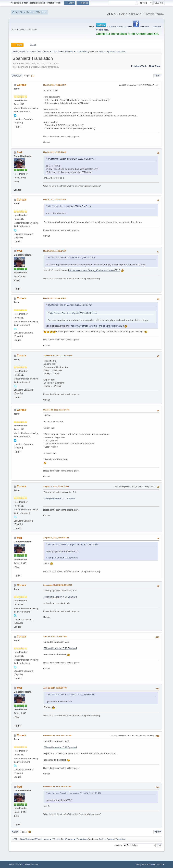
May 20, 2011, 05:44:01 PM (55, 298)
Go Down (17, 76)
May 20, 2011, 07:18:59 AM (55, 152)
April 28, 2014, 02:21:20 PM (55, 688)
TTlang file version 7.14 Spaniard (60, 597)
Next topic (155, 66)
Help (138, 864)
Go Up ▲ (161, 864)
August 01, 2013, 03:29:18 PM (56, 486)
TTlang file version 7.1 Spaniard (59, 498)
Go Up (15, 832)
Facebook (145, 26)
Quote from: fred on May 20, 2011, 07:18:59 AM (70, 206)
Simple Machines (32, 864)
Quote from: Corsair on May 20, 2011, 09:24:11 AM (72, 258)
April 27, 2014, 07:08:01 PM (55, 636)
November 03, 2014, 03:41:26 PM (57, 735)
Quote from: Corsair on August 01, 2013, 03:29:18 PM (73, 544)
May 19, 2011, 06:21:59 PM (55, 85)
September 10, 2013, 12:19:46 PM (58, 585)
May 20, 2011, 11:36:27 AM (55, 251)
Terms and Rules (148, 864)
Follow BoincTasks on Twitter (120, 26)
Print (158, 76)
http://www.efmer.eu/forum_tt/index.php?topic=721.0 (94, 270)
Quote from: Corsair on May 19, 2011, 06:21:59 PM (72, 159)
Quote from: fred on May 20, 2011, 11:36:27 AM (70, 305)
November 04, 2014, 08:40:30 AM (57, 787)
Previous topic (139, 66)
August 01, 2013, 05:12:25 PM (56, 538)
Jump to (118, 845)
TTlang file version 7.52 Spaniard (60, 747)
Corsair (22, 85)
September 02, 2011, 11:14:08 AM (58, 355)
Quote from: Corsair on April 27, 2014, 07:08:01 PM (72, 695)
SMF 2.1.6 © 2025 (16, 864)
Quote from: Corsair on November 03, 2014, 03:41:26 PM (74, 793)
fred (101, 52)
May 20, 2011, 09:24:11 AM (55, 200)
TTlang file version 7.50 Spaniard (60, 648)
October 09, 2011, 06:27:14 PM (56, 410)
